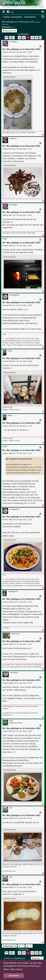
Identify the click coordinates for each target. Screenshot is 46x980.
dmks (10, 351)
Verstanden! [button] (14, 976)
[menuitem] (10, 12)
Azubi (5, 239)
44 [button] (20, 38)
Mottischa (15, 634)
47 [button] (32, 38)
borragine (13, 42)
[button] (7, 38)
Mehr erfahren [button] (16, 969)
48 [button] (37, 38)
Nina (13, 27)
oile (11, 808)
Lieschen (13, 138)
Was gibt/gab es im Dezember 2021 (18, 22)
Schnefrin (14, 673)
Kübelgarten (13, 591)
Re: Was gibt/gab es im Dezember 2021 (21, 49)
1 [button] (13, 38)
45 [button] (24, 38)
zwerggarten (14, 295)
